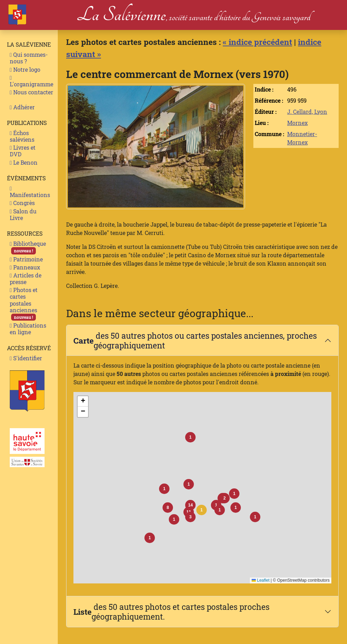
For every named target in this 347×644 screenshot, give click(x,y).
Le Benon (24, 162)
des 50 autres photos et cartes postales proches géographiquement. (171, 611)
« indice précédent (257, 42)
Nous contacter (31, 92)
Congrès (22, 203)
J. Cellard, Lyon (307, 112)
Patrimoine (26, 259)
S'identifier (26, 358)
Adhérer (22, 107)
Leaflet (261, 580)
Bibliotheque (28, 247)
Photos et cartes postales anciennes (24, 303)
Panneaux (25, 267)
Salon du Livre (23, 214)
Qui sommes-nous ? (29, 58)
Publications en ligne (28, 329)
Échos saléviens (22, 136)
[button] (202, 510)
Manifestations (30, 192)
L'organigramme (31, 81)
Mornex (297, 123)
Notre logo (25, 69)
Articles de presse (26, 278)
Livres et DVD (23, 151)
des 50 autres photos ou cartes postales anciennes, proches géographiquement (195, 340)
